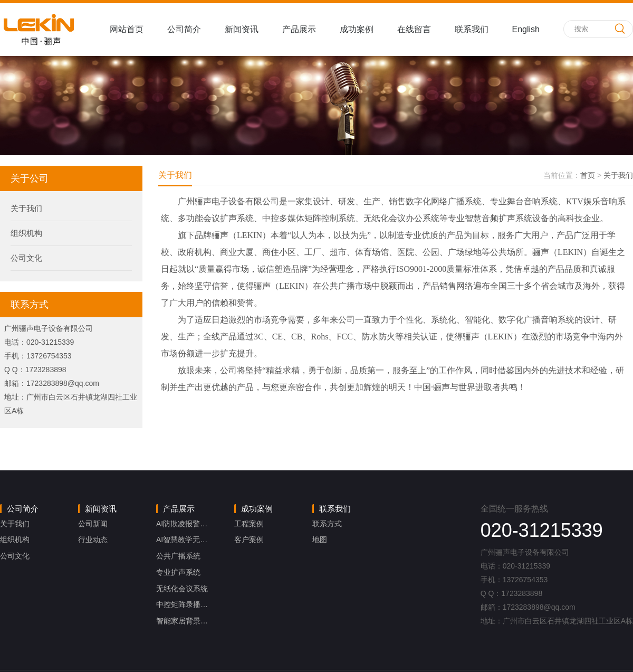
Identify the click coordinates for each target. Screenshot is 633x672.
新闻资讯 (242, 29)
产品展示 (299, 29)
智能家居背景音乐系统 (193, 621)
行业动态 (93, 540)
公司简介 (184, 29)
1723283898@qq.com (63, 383)
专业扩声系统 (178, 572)
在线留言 (414, 29)
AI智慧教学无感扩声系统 (196, 540)
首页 (588, 175)
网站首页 (127, 29)
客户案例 (249, 540)
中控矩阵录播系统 (186, 604)
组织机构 (26, 233)
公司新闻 (93, 524)
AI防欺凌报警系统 (185, 524)
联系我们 (472, 29)
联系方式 (327, 524)
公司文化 (26, 258)
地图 (320, 540)
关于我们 (26, 208)
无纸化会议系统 (182, 589)
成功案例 (357, 29)
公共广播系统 (178, 556)
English (526, 29)
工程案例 (249, 524)
